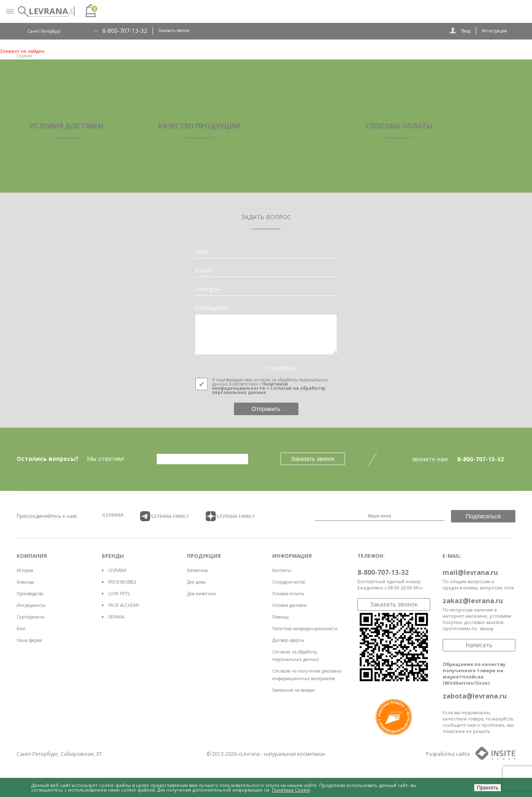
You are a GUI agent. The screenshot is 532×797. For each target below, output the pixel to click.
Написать (479, 645)
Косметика (197, 570)
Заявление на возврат (294, 690)
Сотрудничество (289, 582)
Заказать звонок (174, 30)
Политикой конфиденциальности (250, 386)
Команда (25, 582)
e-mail (204, 270)
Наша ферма (29, 640)
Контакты (282, 570)
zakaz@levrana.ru (473, 601)
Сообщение (212, 308)
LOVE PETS (119, 594)
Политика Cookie (291, 790)
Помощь (281, 617)
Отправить (266, 409)
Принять (488, 788)
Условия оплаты (288, 594)
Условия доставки (289, 605)
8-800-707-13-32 (125, 31)
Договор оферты (288, 640)
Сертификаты (31, 617)
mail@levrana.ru (470, 572)
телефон (208, 289)
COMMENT (281, 369)
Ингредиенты (31, 605)
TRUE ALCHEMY (124, 605)
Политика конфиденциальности (305, 629)
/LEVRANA (113, 515)
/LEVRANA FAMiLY (165, 516)
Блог (21, 629)
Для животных (202, 594)
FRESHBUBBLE (122, 582)
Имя (201, 252)
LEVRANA (117, 570)
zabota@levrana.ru (475, 696)
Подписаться (483, 516)
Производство (30, 594)
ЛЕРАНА (116, 617)
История (25, 570)
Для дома (196, 582)
